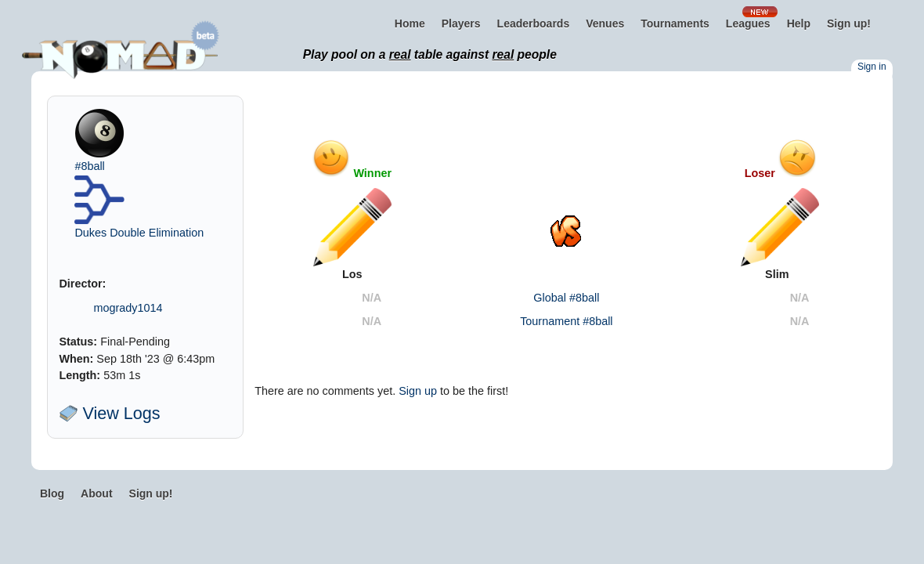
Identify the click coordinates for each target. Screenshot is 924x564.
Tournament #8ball (566, 321)
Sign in (872, 67)
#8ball (89, 166)
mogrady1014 (128, 308)
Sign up (418, 391)
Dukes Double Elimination (139, 233)
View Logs (109, 413)
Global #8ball (566, 298)
